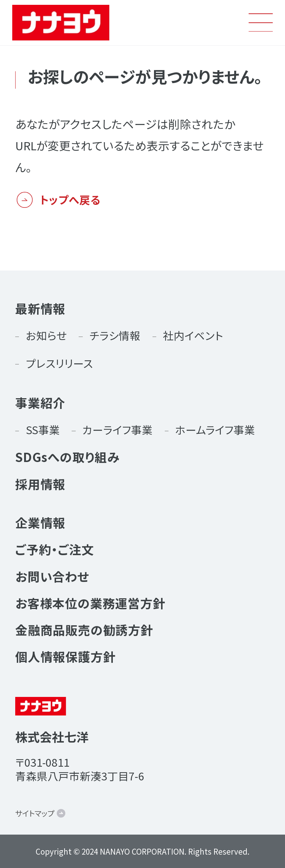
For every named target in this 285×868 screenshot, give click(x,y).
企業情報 (40, 522)
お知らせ (46, 335)
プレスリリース (59, 363)
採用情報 (40, 484)
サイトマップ (35, 813)
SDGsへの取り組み (67, 457)
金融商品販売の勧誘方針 (84, 630)
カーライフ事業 (117, 430)
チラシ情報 (115, 335)
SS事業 (43, 430)
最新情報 (40, 308)
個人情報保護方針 (65, 656)
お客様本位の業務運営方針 (90, 603)
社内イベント (193, 335)
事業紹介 (40, 402)
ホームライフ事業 (215, 430)
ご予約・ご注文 (55, 549)
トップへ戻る (70, 199)
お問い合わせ (52, 576)
